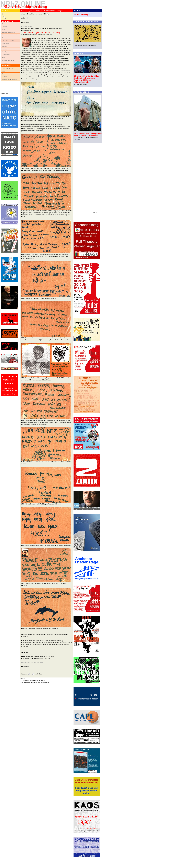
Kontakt (4, 77)
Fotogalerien (6, 55)
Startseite (24, 674)
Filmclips (5, 52)
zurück (23, 18)
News (4, 24)
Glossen (5, 46)
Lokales (4, 27)
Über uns (5, 74)
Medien (4, 49)
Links (4, 71)
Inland (4, 29)
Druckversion (25, 22)
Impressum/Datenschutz (10, 80)
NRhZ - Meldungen (82, 15)
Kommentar (6, 43)
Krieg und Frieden (8, 41)
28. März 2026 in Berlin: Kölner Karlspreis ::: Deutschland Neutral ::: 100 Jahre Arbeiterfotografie (87, 79)
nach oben (38, 674)
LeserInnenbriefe (8, 68)
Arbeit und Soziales (8, 32)
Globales (5, 38)
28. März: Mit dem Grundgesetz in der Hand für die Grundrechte (88, 135)
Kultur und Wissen (8, 60)
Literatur (5, 63)
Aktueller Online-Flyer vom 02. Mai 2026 (34, 14)
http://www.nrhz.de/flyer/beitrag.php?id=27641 (36, 658)
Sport (4, 57)
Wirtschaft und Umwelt (9, 35)
